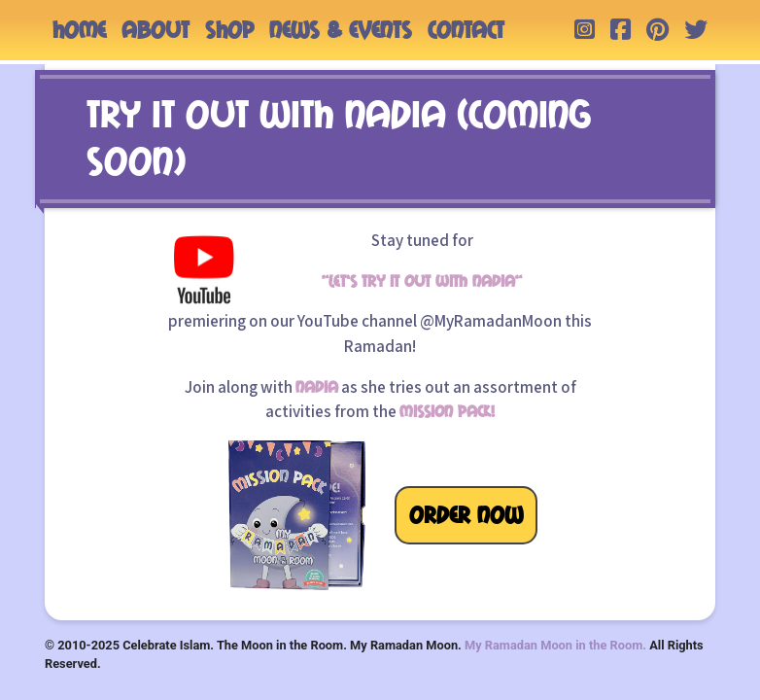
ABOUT (155, 30)
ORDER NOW (466, 515)
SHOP (229, 30)
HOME (79, 30)
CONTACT (466, 30)
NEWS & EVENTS (341, 30)
